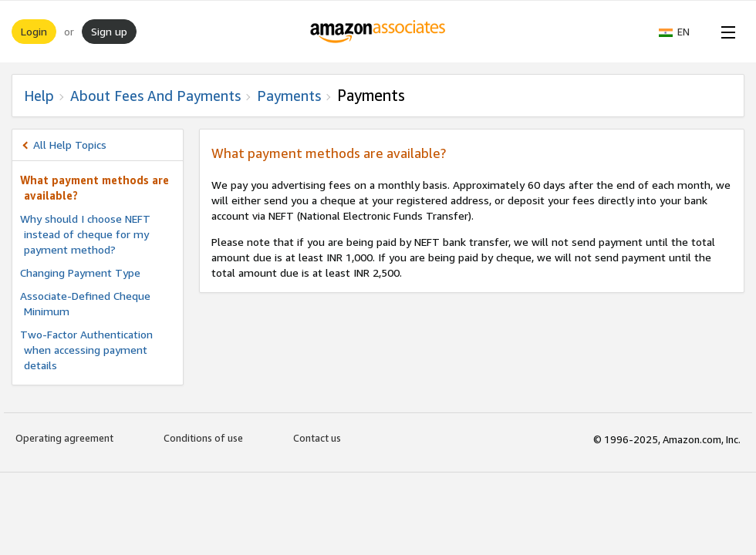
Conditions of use (203, 438)
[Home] (378, 32)
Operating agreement (64, 438)
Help (39, 96)
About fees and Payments (155, 96)
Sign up (109, 31)
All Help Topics (70, 145)
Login (34, 31)
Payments (289, 96)
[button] (682, 32)
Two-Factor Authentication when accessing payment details (86, 350)
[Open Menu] (725, 32)
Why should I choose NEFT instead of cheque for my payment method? (85, 234)
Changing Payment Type (80, 272)
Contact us (317, 438)
